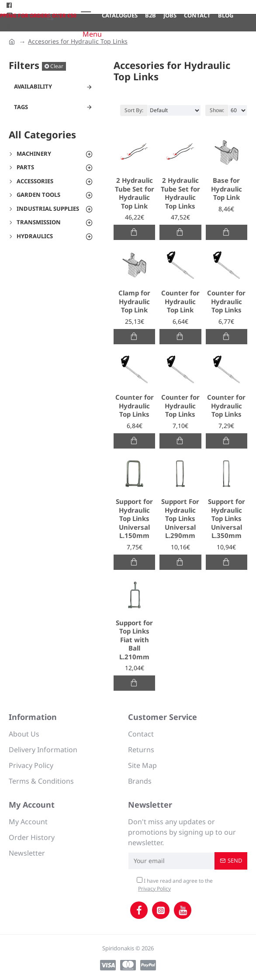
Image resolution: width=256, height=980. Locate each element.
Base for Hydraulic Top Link (227, 189)
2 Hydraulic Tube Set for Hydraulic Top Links (180, 193)
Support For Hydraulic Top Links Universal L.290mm (180, 519)
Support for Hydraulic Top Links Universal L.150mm (134, 519)
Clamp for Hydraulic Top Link (134, 302)
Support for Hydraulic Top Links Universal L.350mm (227, 519)
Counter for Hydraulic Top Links (226, 302)
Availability (33, 86)
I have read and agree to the (175, 885)
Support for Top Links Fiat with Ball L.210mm (134, 640)
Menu (92, 34)
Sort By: (134, 110)
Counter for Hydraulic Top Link (180, 302)
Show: (217, 110)
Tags (21, 107)
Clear (57, 66)
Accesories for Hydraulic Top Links (78, 41)
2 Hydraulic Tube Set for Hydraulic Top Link (135, 193)
